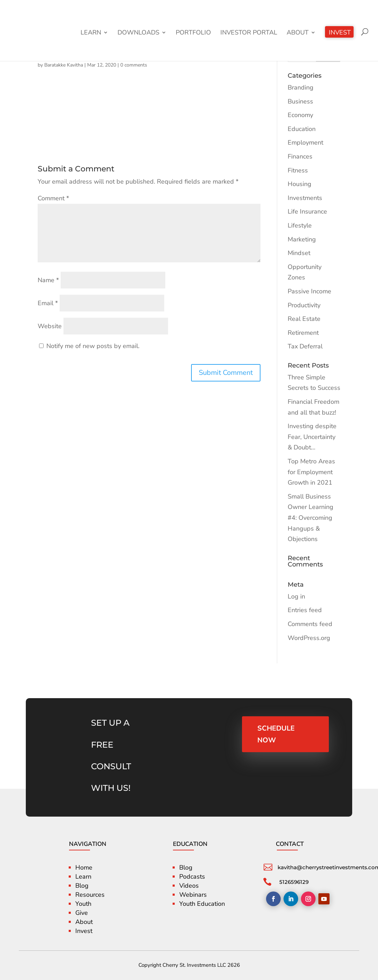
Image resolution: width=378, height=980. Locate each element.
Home (84, 867)
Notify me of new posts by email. (93, 346)
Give (82, 913)
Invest (340, 33)
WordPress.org (309, 638)
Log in (296, 596)
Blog (82, 886)
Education (302, 129)
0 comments (134, 65)
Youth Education (202, 904)
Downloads (138, 33)
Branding (301, 87)
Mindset (299, 253)
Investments (305, 198)
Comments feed (310, 624)
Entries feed (305, 610)
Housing (300, 184)
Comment (53, 198)
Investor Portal (249, 33)
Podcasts (192, 877)
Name (48, 280)
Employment (305, 142)
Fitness (298, 170)
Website (50, 326)
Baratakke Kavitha (64, 65)
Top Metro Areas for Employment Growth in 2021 (311, 472)
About (298, 33)
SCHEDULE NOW (276, 734)
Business (300, 101)
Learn (91, 33)
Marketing (302, 239)
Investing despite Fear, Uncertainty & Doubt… (312, 437)
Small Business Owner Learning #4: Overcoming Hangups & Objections (311, 518)
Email (48, 303)
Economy (300, 115)
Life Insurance (307, 211)
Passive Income (309, 291)
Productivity (304, 305)
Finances (300, 156)
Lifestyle (300, 225)
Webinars (193, 895)
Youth (83, 904)
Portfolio (193, 33)
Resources (90, 895)
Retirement (303, 333)
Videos (189, 886)
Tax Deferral (305, 346)
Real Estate (304, 319)
